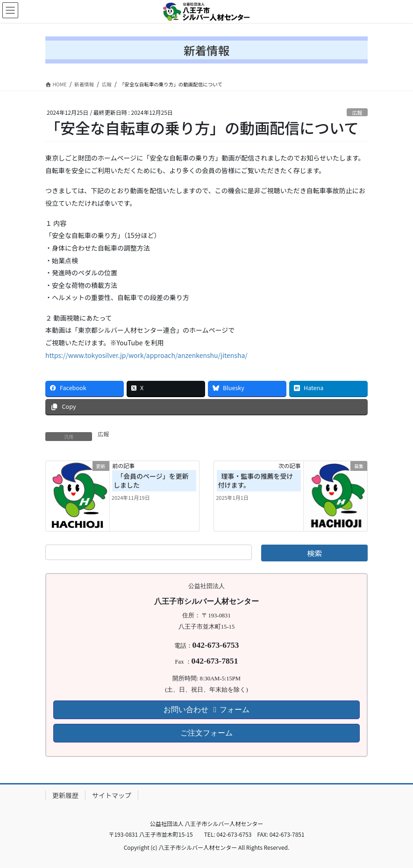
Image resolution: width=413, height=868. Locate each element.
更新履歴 (65, 795)
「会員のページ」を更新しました (151, 481)
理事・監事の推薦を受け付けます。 (255, 481)
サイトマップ (112, 795)
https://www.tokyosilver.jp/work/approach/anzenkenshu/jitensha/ (146, 355)
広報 (357, 112)
